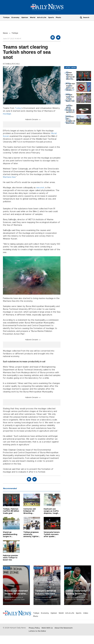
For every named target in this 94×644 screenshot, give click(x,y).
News (5, 33)
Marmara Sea (9, 177)
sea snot (40, 188)
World (33, 18)
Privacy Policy (34, 628)
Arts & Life (42, 18)
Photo (58, 18)
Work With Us (47, 628)
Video (86, 613)
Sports (51, 18)
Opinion (25, 18)
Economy (15, 18)
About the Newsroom (64, 628)
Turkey (18, 108)
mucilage (7, 114)
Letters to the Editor (37, 631)
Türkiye (6, 18)
